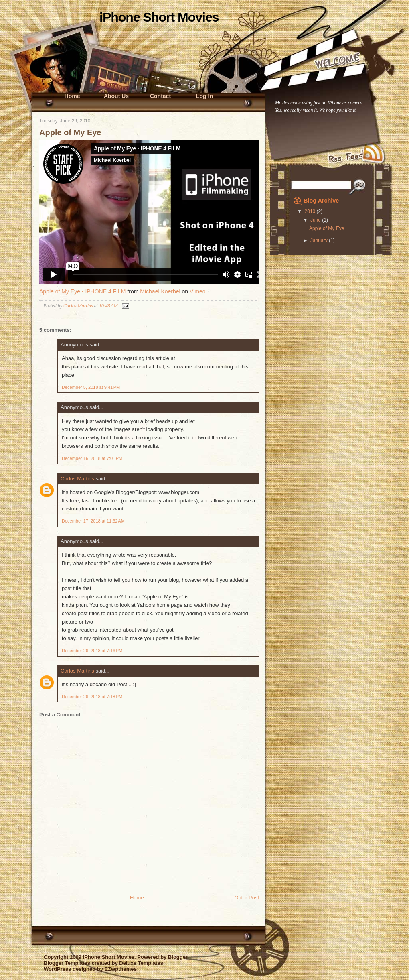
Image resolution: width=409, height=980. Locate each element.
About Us (116, 96)
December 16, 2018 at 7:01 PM (92, 458)
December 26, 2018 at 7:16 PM (92, 651)
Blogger (178, 957)
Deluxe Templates (141, 963)
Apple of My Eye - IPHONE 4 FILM (83, 291)
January (320, 240)
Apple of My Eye (327, 228)
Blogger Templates (67, 963)
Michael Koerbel (160, 291)
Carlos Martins (77, 479)
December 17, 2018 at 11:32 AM (93, 521)
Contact (160, 96)
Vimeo (197, 291)
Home (72, 96)
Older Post (247, 898)
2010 (311, 211)
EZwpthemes (120, 969)
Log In (204, 96)
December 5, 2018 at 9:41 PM (91, 387)
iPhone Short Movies (159, 17)
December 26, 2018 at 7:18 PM (92, 697)
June (316, 220)
